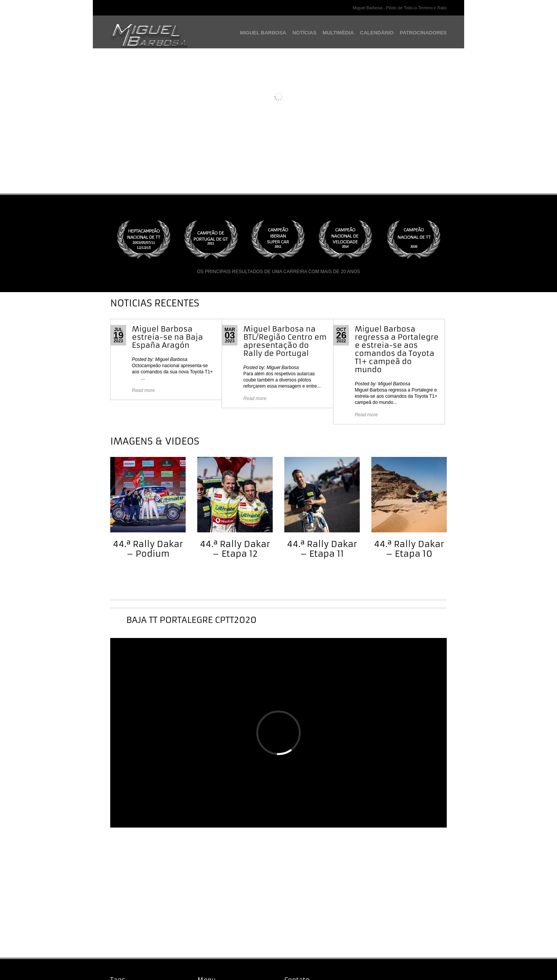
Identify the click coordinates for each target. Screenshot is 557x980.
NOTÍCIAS (304, 33)
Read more (143, 390)
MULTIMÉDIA (338, 33)
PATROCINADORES (423, 33)
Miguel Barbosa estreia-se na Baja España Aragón (167, 337)
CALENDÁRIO (377, 33)
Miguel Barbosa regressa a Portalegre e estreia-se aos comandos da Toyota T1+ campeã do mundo (397, 349)
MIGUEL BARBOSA (263, 33)
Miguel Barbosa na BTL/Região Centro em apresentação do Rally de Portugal (285, 341)
